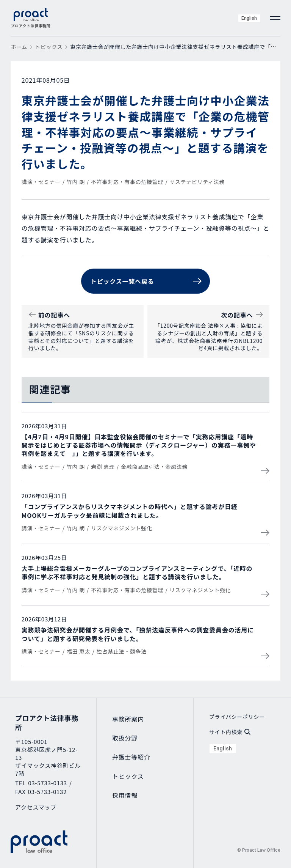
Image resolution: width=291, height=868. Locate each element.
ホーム (19, 47)
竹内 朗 (76, 182)
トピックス (49, 47)
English (249, 18)
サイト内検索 (230, 732)
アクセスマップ (36, 807)
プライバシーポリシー (237, 717)
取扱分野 (125, 738)
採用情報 (125, 795)
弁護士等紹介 (131, 757)
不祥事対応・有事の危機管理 (127, 182)
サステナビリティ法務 (197, 182)
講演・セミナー (41, 182)
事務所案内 (128, 719)
